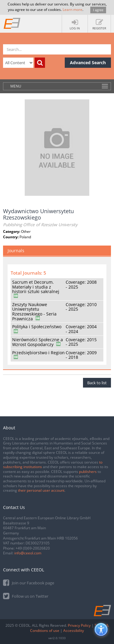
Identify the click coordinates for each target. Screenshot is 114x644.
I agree (98, 10)
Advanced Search (88, 63)
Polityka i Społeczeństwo (37, 327)
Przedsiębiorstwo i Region (38, 353)
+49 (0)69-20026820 (33, 548)
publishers (88, 472)
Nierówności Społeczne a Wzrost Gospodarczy (38, 342)
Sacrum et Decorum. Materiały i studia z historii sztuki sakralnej (36, 287)
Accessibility (74, 631)
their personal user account (41, 490)
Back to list (97, 383)
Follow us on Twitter (26, 596)
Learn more (73, 10)
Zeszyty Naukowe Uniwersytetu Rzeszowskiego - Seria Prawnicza (34, 312)
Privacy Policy (79, 625)
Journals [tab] (16, 251)
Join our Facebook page (29, 582)
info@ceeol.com (28, 553)
